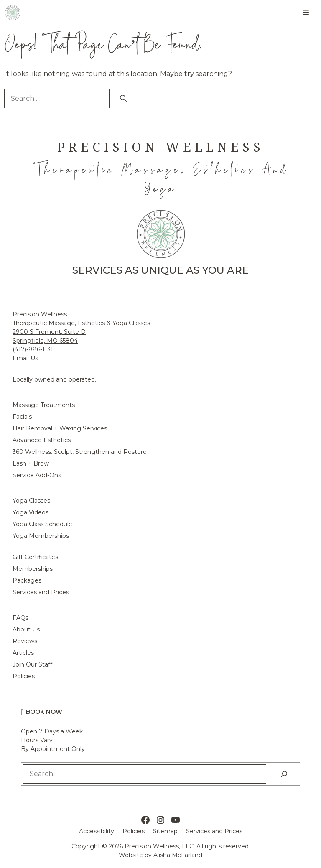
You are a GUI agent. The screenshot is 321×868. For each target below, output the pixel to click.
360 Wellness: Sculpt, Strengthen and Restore (80, 452)
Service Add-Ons (37, 475)
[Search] (123, 99)
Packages (27, 580)
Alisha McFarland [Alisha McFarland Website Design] (178, 855)
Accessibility (97, 831)
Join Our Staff (32, 664)
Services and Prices (41, 592)
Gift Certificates (35, 557)
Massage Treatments (44, 405)
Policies (24, 676)
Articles (23, 653)
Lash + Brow (31, 463)
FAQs (20, 618)
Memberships (33, 569)
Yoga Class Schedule (42, 524)
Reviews (25, 641)
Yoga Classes (31, 501)
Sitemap (165, 831)
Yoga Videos (31, 512)
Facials (22, 417)
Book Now (44, 712)
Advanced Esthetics (42, 440)
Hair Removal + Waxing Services (60, 428)
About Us (26, 629)
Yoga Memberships (41, 536)
